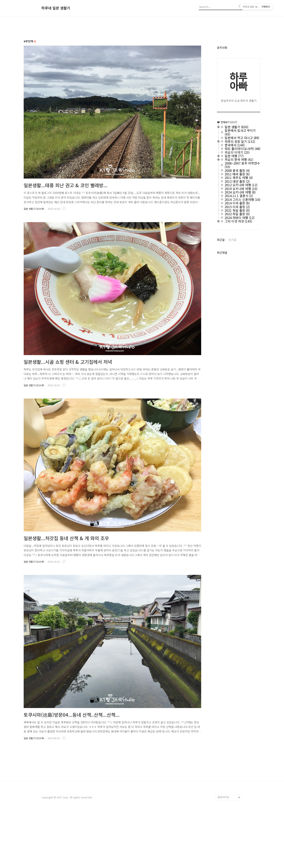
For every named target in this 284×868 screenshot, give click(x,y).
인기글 (232, 240)
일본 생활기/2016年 (34, 209)
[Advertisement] (142, 785)
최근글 (221, 240)
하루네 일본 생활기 (56, 8)
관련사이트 (223, 852)
